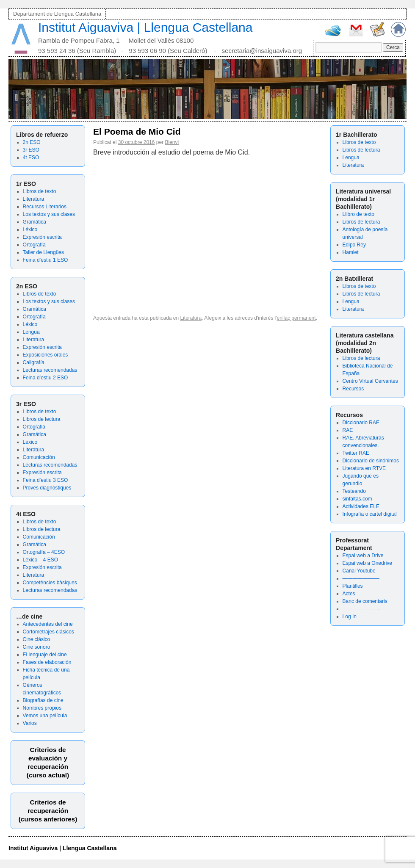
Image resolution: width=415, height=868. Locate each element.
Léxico (30, 229)
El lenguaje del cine (45, 655)
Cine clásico (37, 639)
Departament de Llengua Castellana (57, 14)
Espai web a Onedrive (367, 563)
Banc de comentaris (365, 601)
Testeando (354, 491)
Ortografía (34, 245)
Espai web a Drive (363, 556)
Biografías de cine (43, 700)
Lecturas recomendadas (50, 370)
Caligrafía (34, 362)
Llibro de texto (358, 214)
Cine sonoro (37, 647)
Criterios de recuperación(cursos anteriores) (48, 811)
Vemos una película (45, 716)
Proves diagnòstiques (47, 488)
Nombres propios (42, 708)
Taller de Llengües (43, 252)
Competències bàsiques (50, 583)
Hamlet (351, 252)
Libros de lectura (42, 419)
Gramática (35, 222)
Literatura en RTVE (364, 468)
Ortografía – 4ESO (44, 552)
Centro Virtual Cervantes (370, 381)
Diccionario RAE (361, 423)
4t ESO (31, 158)
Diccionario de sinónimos (371, 461)
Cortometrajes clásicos (48, 632)
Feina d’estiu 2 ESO (46, 378)
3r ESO (31, 150)
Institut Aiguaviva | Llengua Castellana (145, 27)
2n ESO (32, 142)
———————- (361, 578)
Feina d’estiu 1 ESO (46, 260)
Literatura (34, 199)
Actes (349, 594)
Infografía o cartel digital (370, 514)
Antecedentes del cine (48, 624)
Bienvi (172, 142)
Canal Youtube (359, 571)
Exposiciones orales (46, 355)
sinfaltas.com (357, 499)
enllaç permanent (296, 318)
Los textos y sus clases (49, 214)
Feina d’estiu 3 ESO (46, 480)
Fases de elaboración (47, 662)
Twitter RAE (356, 453)
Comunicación (39, 457)
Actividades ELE (361, 506)
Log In (350, 616)
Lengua (31, 332)
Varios (30, 723)
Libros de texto (40, 191)
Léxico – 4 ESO (40, 560)
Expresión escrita (42, 237)
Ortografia (34, 427)
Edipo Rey (354, 245)
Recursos (353, 389)
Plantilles (353, 586)
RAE (348, 430)
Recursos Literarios (45, 207)
